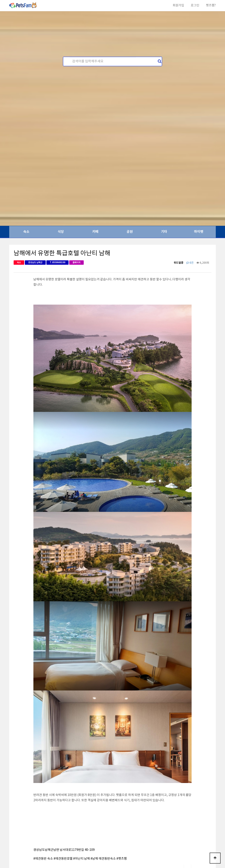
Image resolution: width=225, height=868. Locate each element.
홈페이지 (76, 263)
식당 (61, 232)
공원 (130, 232)
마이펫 (199, 232)
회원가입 (178, 6)
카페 (95, 232)
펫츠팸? (211, 6)
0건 (190, 263)
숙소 (26, 232)
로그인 (195, 6)
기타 (164, 232)
